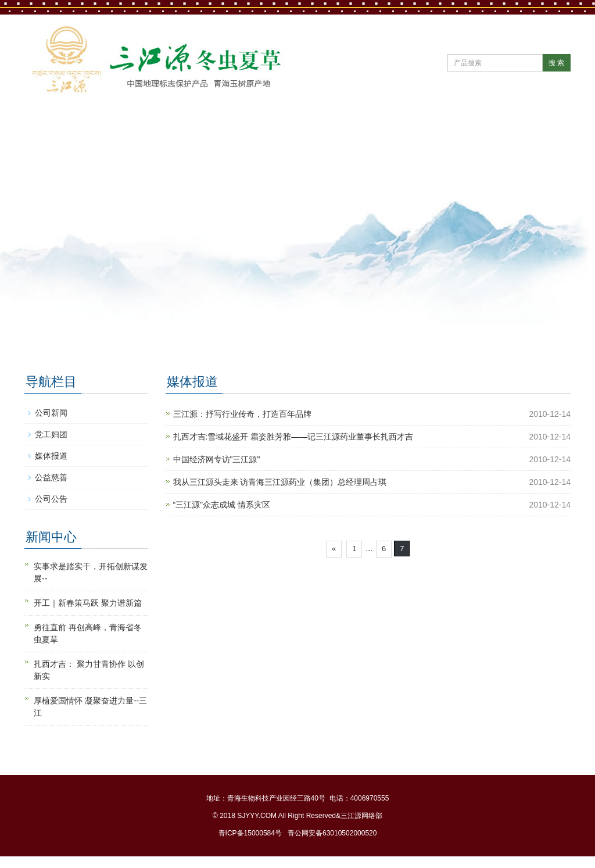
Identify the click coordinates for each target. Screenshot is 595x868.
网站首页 (60, 125)
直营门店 (421, 125)
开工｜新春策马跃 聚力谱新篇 (88, 603)
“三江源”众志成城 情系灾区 (222, 505)
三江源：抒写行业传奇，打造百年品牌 (242, 414)
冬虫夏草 (493, 125)
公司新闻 (51, 413)
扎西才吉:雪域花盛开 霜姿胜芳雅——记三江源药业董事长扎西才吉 (293, 437)
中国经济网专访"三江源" (217, 459)
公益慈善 (51, 477)
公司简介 (132, 125)
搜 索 (556, 63)
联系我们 (60, 162)
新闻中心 (205, 125)
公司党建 (277, 125)
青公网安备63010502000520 (332, 833)
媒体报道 (51, 456)
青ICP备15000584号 (250, 833)
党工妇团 (51, 434)
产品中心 (349, 125)
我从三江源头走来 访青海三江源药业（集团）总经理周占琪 (280, 482)
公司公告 (51, 499)
